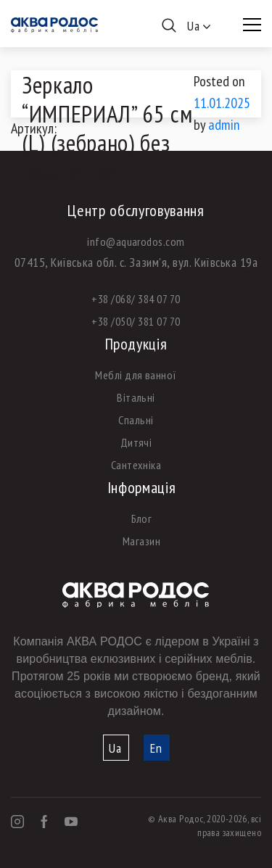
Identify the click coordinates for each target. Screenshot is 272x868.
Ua (115, 748)
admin (224, 125)
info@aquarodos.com (136, 241)
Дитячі (136, 442)
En (156, 748)
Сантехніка (136, 465)
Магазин (141, 541)
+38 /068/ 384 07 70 (136, 299)
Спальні (136, 420)
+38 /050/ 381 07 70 (136, 321)
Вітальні (136, 397)
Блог (142, 518)
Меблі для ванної (136, 375)
